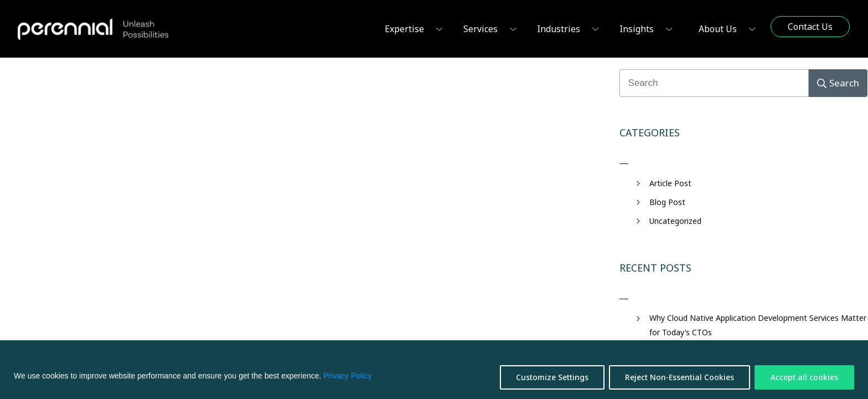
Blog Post (667, 202)
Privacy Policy (347, 376)
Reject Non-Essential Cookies (680, 377)
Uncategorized (675, 221)
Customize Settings (552, 377)
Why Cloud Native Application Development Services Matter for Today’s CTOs (758, 325)
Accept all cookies (804, 377)
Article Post (670, 183)
